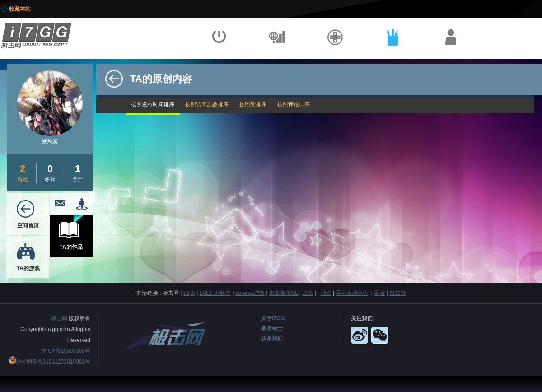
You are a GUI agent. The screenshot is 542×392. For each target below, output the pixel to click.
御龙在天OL (284, 293)
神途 (326, 293)
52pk (189, 293)
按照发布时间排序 (153, 104)
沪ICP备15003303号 (66, 351)
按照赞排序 (253, 104)
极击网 (59, 318)
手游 (379, 293)
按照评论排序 (294, 104)
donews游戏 (250, 293)
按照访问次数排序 (207, 104)
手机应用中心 (352, 293)
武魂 (308, 293)
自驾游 (397, 293)
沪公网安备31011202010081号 (53, 362)
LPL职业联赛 (215, 293)
